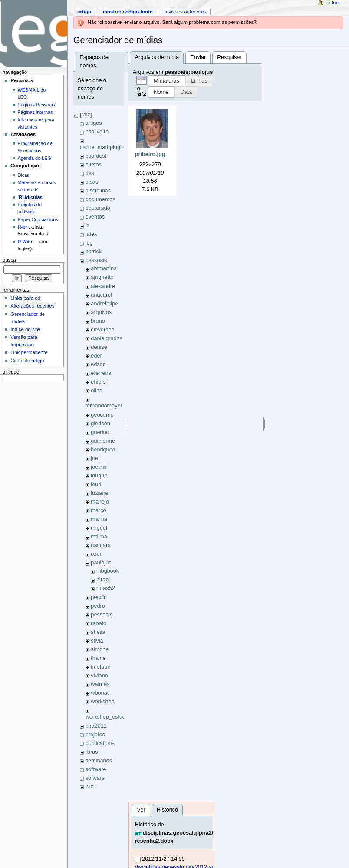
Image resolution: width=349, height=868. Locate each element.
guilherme (103, 441)
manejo (100, 502)
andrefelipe (104, 304)
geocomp (102, 415)
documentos (100, 199)
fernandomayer (104, 406)
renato (99, 623)
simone (100, 649)
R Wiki (25, 242)
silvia (97, 641)
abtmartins (104, 268)
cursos (94, 165)
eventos (95, 217)
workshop (102, 702)
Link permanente (29, 352)
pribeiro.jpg (150, 154)
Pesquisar (229, 57)
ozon (97, 554)
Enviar (198, 57)
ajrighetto (102, 277)
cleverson (102, 330)
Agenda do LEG (35, 158)
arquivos (101, 312)
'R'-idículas (30, 197)
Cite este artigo (27, 361)
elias (96, 391)
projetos (95, 735)
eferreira (101, 373)
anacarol (101, 295)
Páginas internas (35, 112)
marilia (99, 519)
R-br (23, 227)
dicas (92, 182)
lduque (99, 476)
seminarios (99, 761)
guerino (100, 432)
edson (98, 364)
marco (98, 510)
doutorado (98, 208)
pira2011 (96, 726)
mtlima (99, 537)
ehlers (98, 382)
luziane (99, 493)
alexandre (103, 286)
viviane (99, 676)
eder (96, 356)
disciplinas (98, 191)
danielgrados (107, 338)
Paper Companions (38, 219)
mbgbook (108, 571)
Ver (141, 810)
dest (91, 173)
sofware (95, 778)
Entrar (332, 3)
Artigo (84, 12)
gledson (100, 424)
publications (100, 743)
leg (89, 243)
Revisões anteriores (185, 12)
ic (87, 225)
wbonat (100, 693)
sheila (98, 632)
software (96, 769)
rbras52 (106, 588)
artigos (94, 123)
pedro (98, 606)
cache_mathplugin (102, 147)
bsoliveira (97, 132)
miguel (99, 528)
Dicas (24, 175)
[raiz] (86, 115)
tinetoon (100, 667)
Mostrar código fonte (128, 12)
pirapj (103, 580)
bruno (98, 321)
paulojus (101, 563)
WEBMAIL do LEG (32, 93)
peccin (99, 597)
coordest (96, 156)
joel (95, 458)
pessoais (96, 260)
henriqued (103, 450)
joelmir (99, 467)
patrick (94, 252)
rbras (92, 752)
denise (99, 347)
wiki (90, 787)
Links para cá (25, 298)
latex (91, 234)
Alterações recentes (32, 306)
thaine (98, 658)
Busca (9, 260)
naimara (101, 545)
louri (96, 484)
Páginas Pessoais (36, 105)
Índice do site (25, 329)
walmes (100, 684)
